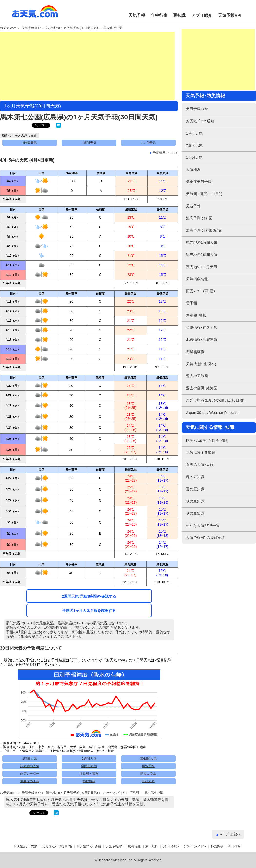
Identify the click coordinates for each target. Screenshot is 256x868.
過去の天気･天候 (200, 465)
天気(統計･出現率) (201, 364)
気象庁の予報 (30, 781)
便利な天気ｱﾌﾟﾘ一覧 (203, 526)
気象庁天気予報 (199, 182)
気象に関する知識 (201, 452)
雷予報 (192, 303)
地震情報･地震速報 (202, 340)
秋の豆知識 (195, 501)
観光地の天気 (30, 766)
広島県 (134, 793)
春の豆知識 (195, 477)
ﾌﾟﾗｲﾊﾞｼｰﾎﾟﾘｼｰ (195, 846)
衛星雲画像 (195, 352)
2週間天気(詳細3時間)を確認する (89, 596)
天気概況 (193, 169)
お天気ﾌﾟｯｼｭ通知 (200, 121)
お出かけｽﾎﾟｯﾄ (114, 793)
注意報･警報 (196, 315)
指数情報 (89, 781)
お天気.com (35, 14)
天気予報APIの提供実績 (205, 537)
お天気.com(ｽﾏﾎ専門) (57, 846)
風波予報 (148, 766)
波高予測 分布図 (199, 218)
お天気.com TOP (25, 846)
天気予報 (137, 15)
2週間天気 (89, 143)
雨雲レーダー (30, 774)
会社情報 (234, 846)
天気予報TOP (31, 28)
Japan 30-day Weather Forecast (212, 412)
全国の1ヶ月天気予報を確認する (89, 611)
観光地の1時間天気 (202, 242)
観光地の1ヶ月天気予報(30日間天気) (72, 28)
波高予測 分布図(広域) (204, 230)
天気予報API (230, 15)
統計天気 (148, 781)
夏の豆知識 (195, 489)
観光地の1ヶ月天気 (202, 267)
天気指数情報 (197, 279)
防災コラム (148, 774)
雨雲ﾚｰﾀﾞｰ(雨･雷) (200, 291)
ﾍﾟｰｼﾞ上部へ (231, 834)
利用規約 (152, 846)
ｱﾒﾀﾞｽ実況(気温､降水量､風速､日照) (215, 400)
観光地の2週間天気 (202, 255)
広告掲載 (134, 846)
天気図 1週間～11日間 (204, 194)
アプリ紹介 (202, 15)
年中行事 (159, 15)
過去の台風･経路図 (202, 388)
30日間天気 (148, 758)
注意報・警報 (89, 774)
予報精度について (165, 153)
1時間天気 (30, 143)
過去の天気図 (197, 376)
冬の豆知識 (195, 513)
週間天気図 (89, 766)
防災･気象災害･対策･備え (207, 440)
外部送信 (217, 846)
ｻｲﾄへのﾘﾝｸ (171, 846)
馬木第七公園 (113, 28)
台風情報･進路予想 (202, 327)
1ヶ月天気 (148, 143)
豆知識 (179, 15)
